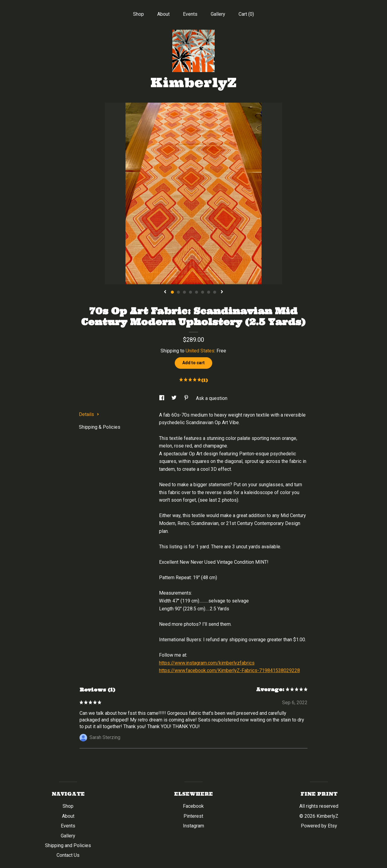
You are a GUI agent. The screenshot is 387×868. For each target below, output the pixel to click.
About (163, 14)
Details (89, 414)
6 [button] (203, 292)
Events (190, 14)
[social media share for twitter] (175, 398)
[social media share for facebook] (162, 398)
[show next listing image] (222, 292)
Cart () (246, 14)
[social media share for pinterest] (187, 398)
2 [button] (178, 292)
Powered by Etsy (319, 826)
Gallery (218, 14)
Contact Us (68, 855)
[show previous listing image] (165, 292)
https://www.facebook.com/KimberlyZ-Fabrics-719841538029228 (229, 670)
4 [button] (190, 292)
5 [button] (197, 292)
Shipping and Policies (68, 845)
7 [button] (209, 292)
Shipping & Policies (100, 427)
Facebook (193, 806)
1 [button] (172, 292)
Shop (138, 14)
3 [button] (184, 292)
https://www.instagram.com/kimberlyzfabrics (207, 663)
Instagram (193, 826)
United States (200, 351)
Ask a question (212, 398)
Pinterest (193, 816)
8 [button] (215, 292)
